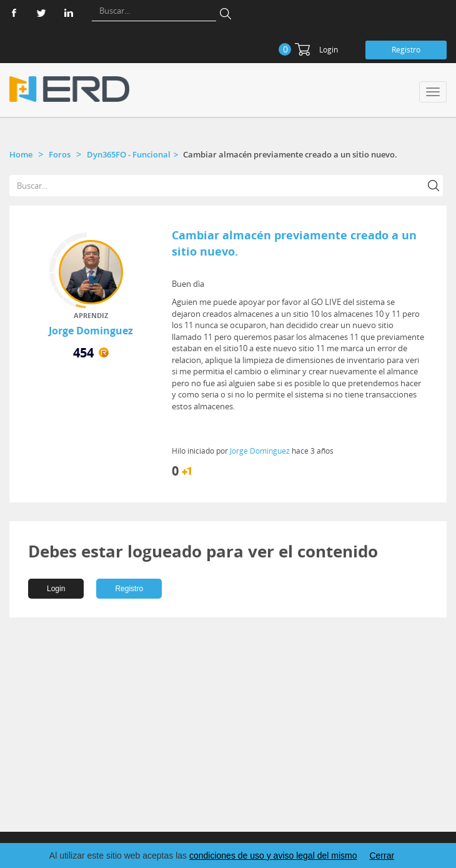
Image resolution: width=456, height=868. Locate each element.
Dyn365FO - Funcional (129, 154)
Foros (60, 154)
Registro (406, 50)
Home (21, 154)
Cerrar (382, 856)
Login (329, 50)
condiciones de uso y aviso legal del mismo (273, 856)
